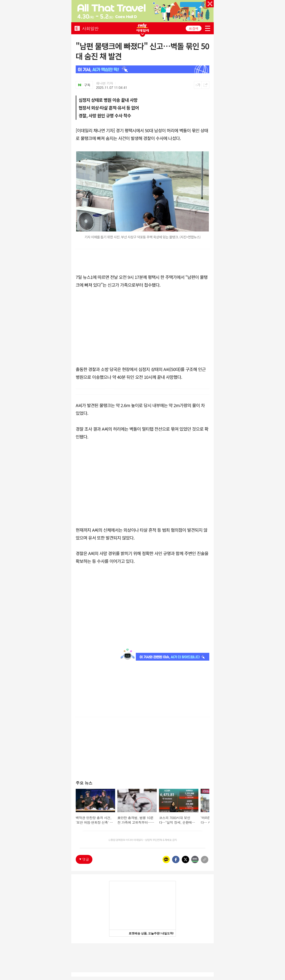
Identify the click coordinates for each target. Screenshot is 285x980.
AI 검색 (194, 28)
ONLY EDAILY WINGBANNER (142, 28)
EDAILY (77, 28)
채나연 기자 (105, 83)
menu (208, 28)
